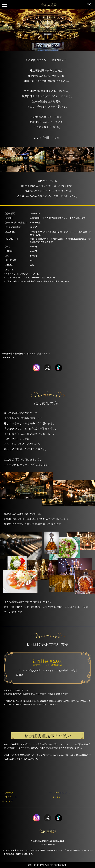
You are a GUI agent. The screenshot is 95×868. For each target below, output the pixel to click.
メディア (9, 801)
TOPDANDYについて (61, 793)
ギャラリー (57, 797)
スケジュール (11, 797)
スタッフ (9, 793)
